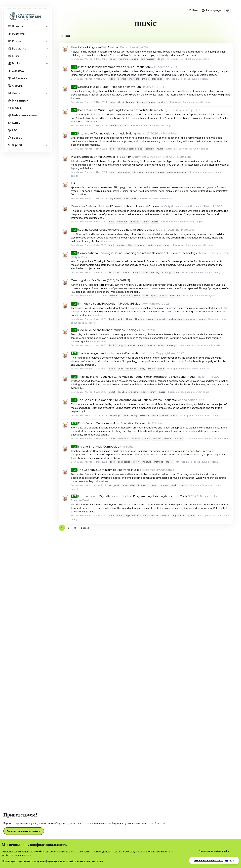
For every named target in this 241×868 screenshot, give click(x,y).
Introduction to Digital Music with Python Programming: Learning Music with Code (129, 496)
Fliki (74, 183)
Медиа (16, 108)
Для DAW (18, 71)
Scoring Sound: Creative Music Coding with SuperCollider (113, 229)
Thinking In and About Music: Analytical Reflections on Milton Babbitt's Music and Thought (134, 376)
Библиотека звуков (25, 115)
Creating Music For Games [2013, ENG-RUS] (101, 280)
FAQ (15, 130)
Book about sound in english (194, 59)
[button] (47, 26)
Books (16, 63)
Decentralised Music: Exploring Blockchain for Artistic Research (117, 110)
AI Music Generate (162, 198)
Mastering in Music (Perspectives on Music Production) (111, 67)
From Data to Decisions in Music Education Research (109, 423)
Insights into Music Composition (96, 446)
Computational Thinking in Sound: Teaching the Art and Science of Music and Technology (134, 253)
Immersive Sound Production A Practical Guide (106, 303)
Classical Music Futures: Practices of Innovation (106, 87)
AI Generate (20, 78)
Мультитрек (20, 101)
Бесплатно (19, 49)
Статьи (17, 41)
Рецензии (18, 34)
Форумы (18, 86)
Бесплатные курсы (205, 296)
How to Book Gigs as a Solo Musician (95, 47)
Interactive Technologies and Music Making (103, 133)
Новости (18, 26)
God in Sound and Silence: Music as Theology (105, 330)
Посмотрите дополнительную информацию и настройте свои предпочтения (52, 861)
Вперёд (85, 528)
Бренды (17, 138)
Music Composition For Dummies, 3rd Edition (101, 157)
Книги (16, 56)
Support (17, 145)
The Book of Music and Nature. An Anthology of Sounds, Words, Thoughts (123, 400)
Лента (16, 93)
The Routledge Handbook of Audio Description (106, 353)
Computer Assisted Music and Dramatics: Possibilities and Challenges (117, 206)
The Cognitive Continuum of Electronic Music (105, 470)
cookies (39, 852)
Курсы (16, 123)
